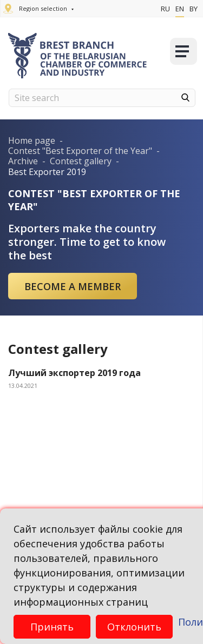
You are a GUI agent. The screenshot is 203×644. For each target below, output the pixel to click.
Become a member (73, 286)
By (194, 9)
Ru (165, 9)
